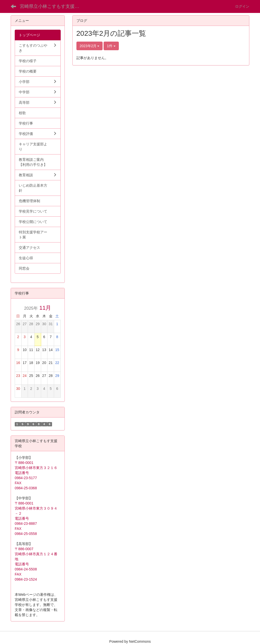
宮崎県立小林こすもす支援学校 (52, 6)
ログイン (242, 6)
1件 (111, 46)
